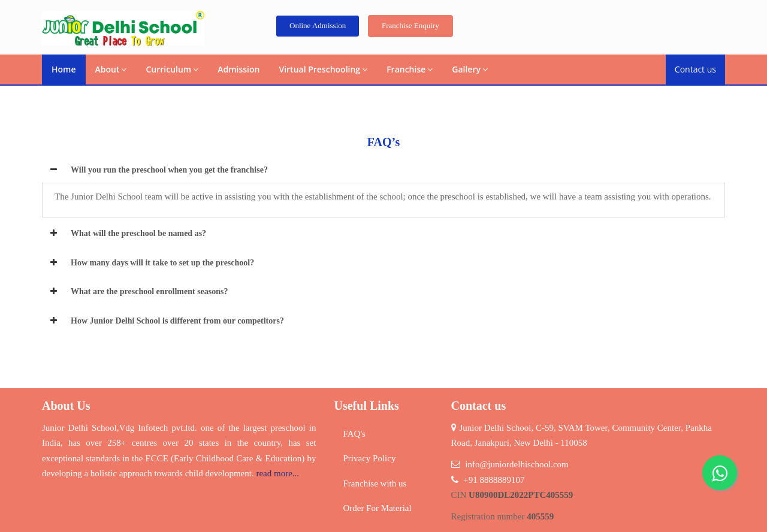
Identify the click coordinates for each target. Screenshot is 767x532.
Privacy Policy (370, 458)
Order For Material (378, 508)
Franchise (410, 69)
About (111, 69)
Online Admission (318, 25)
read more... (277, 473)
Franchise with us (375, 483)
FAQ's (354, 434)
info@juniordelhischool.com (517, 464)
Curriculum (172, 69)
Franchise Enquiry (410, 25)
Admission (238, 69)
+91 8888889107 (494, 480)
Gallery (470, 69)
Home (64, 69)
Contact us (695, 69)
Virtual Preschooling (323, 69)
